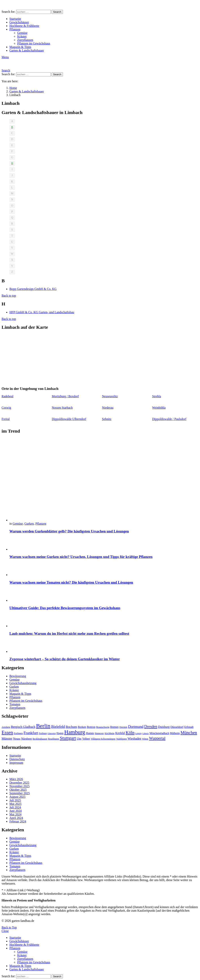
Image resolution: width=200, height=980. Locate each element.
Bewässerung (18, 676)
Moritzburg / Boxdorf (65, 396)
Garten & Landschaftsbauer (27, 50)
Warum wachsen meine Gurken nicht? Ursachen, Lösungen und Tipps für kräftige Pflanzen (81, 557)
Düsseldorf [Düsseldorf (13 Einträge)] (177, 727)
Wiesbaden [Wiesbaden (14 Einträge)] (134, 739)
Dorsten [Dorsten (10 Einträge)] (123, 727)
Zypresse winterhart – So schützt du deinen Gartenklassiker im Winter (65, 659)
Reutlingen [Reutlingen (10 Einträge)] (54, 739)
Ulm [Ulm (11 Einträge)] (79, 739)
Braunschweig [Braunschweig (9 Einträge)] (103, 727)
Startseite (15, 19)
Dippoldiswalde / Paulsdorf (169, 419)
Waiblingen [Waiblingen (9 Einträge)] (121, 739)
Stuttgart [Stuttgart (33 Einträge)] (68, 738)
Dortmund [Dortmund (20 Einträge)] (136, 727)
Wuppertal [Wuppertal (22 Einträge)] (157, 738)
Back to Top (9, 927)
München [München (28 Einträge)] (189, 733)
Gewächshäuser (19, 22)
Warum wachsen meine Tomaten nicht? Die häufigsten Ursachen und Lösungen (71, 582)
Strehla (157, 396)
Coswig (6, 408)
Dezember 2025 (19, 783)
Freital (6, 419)
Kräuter (22, 36)
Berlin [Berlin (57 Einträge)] (43, 726)
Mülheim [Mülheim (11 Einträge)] (175, 733)
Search (57, 12)
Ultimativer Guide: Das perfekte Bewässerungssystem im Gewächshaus (65, 608)
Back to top (9, 296)
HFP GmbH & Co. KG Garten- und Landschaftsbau (42, 312)
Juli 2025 (15, 800)
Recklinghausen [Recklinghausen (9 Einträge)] (40, 739)
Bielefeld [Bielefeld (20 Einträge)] (58, 727)
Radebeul (7, 396)
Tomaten (15, 704)
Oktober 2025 (18, 790)
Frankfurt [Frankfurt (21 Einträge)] (31, 733)
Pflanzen (15, 29)
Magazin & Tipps (20, 47)
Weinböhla (159, 408)
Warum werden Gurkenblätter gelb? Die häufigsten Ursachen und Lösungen (69, 531)
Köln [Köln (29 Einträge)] (130, 733)
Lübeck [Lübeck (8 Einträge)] (146, 733)
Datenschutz (17, 759)
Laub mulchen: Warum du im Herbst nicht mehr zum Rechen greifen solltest (69, 634)
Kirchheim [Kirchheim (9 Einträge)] (110, 733)
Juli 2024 (15, 807)
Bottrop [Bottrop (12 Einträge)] (91, 727)
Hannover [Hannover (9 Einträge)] (99, 733)
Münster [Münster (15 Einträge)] (7, 739)
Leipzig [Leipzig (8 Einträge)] (139, 733)
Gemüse (22, 33)
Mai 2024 (15, 814)
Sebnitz (107, 419)
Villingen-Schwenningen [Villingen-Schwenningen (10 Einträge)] (103, 739)
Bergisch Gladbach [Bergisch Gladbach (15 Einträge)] (23, 727)
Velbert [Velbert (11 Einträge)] (86, 739)
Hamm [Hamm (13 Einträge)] (90, 733)
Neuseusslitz (110, 396)
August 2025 (17, 797)
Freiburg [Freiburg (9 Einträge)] (43, 733)
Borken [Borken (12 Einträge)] (82, 727)
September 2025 (20, 793)
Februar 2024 (18, 821)
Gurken (29, 524)
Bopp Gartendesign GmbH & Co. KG (33, 289)
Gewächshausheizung (23, 683)
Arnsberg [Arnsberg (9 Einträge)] (6, 727)
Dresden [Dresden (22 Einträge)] (151, 726)
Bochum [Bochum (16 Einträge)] (71, 727)
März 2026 (16, 779)
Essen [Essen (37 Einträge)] (7, 732)
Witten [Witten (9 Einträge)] (145, 739)
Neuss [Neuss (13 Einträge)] (17, 739)
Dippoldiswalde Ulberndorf (69, 419)
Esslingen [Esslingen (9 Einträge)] (18, 733)
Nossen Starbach (62, 408)
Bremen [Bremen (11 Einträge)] (114, 727)
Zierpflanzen (25, 40)
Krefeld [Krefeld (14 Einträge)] (120, 733)
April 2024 (16, 818)
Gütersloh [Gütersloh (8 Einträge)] (52, 733)
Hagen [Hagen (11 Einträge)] (60, 733)
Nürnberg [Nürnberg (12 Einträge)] (26, 739)
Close (5, 931)
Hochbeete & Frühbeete (24, 26)
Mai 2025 (15, 804)
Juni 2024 (16, 811)
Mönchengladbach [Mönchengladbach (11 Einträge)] (159, 733)
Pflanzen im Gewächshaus (34, 43)
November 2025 (20, 786)
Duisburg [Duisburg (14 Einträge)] (164, 727)
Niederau (108, 408)
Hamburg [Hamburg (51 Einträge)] (75, 732)
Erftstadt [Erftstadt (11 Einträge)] (189, 727)
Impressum (16, 763)
